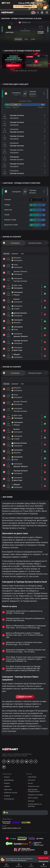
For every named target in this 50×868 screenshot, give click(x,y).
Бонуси (7, 777)
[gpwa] (22, 838)
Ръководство (9, 799)
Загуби (7, 215)
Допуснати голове (11, 225)
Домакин (15, 254)
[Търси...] (38, 12)
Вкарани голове (10, 220)
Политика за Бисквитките (18, 860)
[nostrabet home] (10, 749)
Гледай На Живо (25, 697)
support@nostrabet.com (12, 828)
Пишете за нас (34, 786)
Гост (22, 254)
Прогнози (6, 865)
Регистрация (14, 65)
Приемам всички (43, 858)
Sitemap (31, 801)
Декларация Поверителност (34, 791)
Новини (7, 796)
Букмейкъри (9, 780)
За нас (31, 783)
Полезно (31, 865)
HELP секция (33, 798)
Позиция (8, 199)
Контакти (32, 780)
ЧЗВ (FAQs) (32, 777)
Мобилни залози (11, 793)
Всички (6, 254)
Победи (7, 205)
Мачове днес (19, 865)
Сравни (7, 786)
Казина (7, 783)
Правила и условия (36, 795)
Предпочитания (43, 861)
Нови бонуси (44, 865)
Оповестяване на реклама (35, 805)
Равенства (8, 210)
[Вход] (42, 12)
